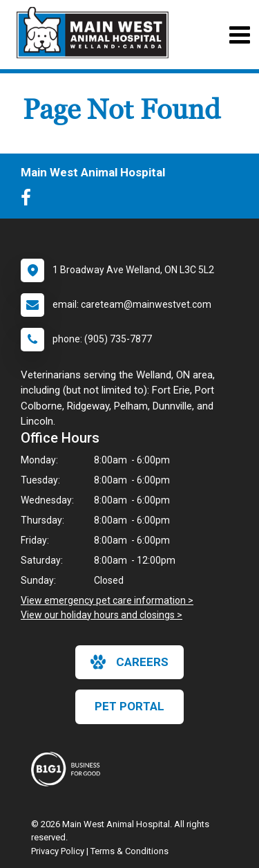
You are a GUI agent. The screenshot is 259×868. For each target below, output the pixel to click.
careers (129, 662)
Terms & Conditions (129, 851)
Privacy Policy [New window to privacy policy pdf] (58, 851)
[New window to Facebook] (29, 201)
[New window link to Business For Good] (69, 769)
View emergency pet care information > (107, 600)
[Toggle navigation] (239, 35)
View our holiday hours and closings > (102, 615)
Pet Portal (129, 706)
